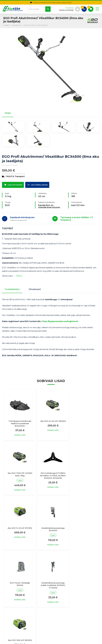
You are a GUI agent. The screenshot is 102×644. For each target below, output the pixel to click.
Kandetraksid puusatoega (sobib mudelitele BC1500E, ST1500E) (51, 534)
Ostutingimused (61, 591)
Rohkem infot (19, 436)
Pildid (8, 113)
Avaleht (6, 25)
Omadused (36, 290)
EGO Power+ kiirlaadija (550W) (19, 533)
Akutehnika (16, 25)
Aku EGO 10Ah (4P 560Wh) (83, 532)
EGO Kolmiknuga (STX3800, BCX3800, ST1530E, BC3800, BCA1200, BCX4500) (19, 481)
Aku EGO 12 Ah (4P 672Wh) (51, 477)
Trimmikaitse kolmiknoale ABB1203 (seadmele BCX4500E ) (19, 425)
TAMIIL (19, 277)
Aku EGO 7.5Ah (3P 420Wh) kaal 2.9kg (83, 423)
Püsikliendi (69, 8)
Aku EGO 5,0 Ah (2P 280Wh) (51, 423)
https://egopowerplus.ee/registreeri (60, 322)
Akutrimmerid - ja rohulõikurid (36, 25)
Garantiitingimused (62, 596)
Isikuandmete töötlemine (65, 585)
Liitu (95, 621)
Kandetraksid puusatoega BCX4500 (83, 478)
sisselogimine (66, 10)
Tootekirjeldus (12, 290)
